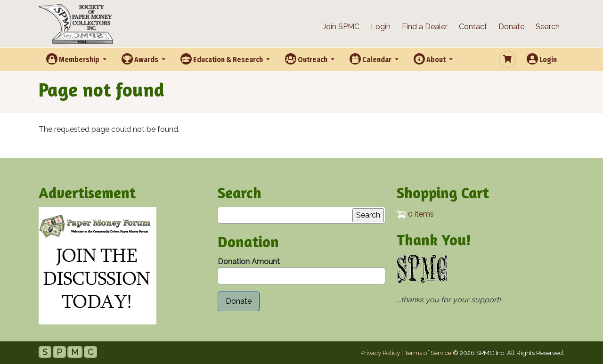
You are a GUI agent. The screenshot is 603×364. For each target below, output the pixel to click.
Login (381, 27)
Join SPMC (341, 27)
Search (548, 27)
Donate (511, 27)
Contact (473, 27)
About (430, 59)
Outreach (307, 59)
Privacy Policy (380, 353)
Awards (141, 59)
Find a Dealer (425, 27)
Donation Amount (249, 262)
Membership (73, 59)
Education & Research (222, 59)
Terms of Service (428, 353)
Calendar (371, 59)
